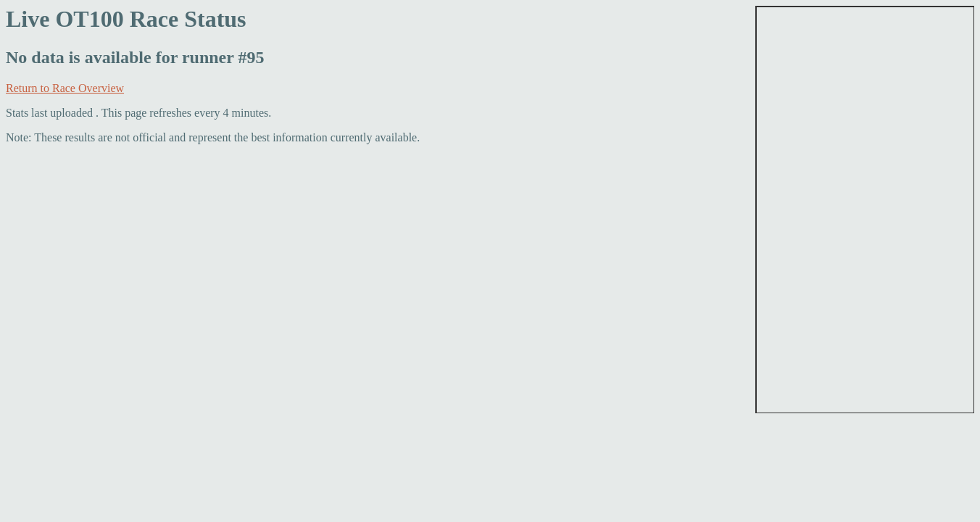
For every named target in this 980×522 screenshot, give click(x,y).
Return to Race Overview (65, 88)
